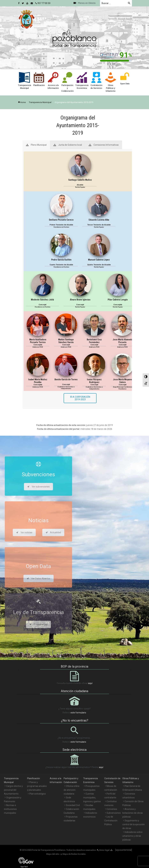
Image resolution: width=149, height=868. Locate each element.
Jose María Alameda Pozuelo (123, 341)
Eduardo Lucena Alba (99, 220)
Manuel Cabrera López (99, 260)
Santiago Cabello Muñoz (80, 180)
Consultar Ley (38, 624)
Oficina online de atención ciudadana (72, 790)
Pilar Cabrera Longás (118, 300)
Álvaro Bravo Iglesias (80, 300)
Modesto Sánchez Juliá (42, 300)
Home (22, 102)
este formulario (78, 713)
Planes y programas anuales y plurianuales (37, 786)
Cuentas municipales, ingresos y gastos (92, 798)
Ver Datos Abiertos (39, 578)
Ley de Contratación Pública (111, 821)
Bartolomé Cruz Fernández (94, 341)
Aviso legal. (103, 850)
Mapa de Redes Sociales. (73, 854)
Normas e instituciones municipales (10, 809)
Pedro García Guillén (61, 260)
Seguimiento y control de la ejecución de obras (134, 824)
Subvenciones (114, 813)
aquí (90, 683)
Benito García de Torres (66, 379)
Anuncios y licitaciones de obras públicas (133, 813)
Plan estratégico (38, 794)
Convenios (112, 809)
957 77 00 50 (43, 3)
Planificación (34, 778)
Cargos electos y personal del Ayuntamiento (13, 790)
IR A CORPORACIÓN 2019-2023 (80, 398)
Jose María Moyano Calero (122, 381)
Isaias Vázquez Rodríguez (94, 381)
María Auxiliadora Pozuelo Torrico (38, 341)
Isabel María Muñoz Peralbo (38, 381)
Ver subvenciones (38, 487)
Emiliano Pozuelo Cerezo (61, 220)
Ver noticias (24, 532)
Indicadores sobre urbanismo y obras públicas (132, 836)
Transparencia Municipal (40, 102)
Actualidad (53, 532)
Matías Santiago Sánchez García (66, 341)
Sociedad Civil (73, 805)
